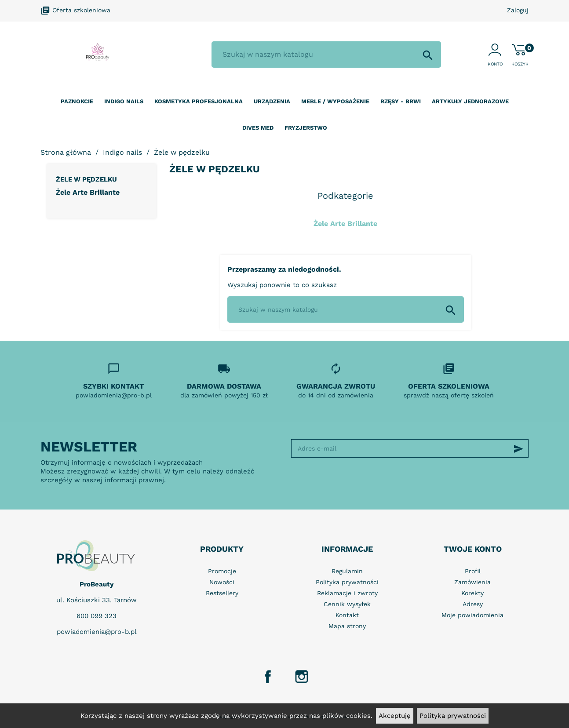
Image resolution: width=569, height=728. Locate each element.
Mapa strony (347, 626)
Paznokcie (77, 101)
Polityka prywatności (453, 716)
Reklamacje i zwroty (347, 593)
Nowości (222, 582)
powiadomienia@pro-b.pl (97, 632)
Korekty (472, 593)
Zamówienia (472, 582)
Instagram (302, 677)
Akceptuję (395, 716)
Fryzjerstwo (306, 128)
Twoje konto (473, 549)
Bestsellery (222, 593)
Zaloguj (518, 10)
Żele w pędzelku (86, 179)
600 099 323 (97, 616)
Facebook (268, 677)
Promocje (222, 571)
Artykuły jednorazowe (470, 101)
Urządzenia (272, 101)
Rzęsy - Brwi (401, 101)
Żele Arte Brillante (88, 192)
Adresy (473, 604)
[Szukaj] (326, 55)
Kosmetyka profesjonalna (199, 101)
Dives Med (258, 128)
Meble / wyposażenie (335, 101)
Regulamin (347, 571)
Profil (473, 571)
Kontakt (347, 615)
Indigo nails (124, 101)
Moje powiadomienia (472, 615)
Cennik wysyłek (347, 604)
